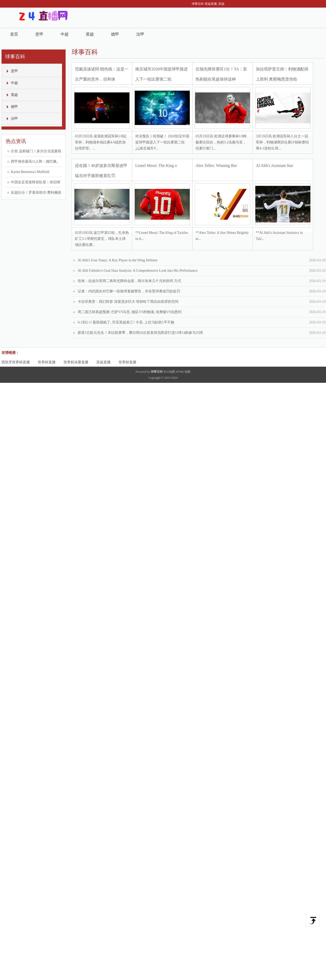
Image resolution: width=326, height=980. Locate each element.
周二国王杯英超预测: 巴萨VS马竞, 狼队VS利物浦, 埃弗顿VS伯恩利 (202, 312)
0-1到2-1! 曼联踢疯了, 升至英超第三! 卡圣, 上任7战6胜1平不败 (202, 322)
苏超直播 (103, 362)
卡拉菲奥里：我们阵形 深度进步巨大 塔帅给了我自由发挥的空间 (202, 302)
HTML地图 (183, 372)
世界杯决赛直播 (76, 362)
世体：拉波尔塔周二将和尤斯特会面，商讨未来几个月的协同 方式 (202, 281)
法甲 (140, 34)
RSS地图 (169, 372)
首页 (14, 34)
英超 (90, 34)
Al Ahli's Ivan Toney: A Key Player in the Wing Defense (202, 260)
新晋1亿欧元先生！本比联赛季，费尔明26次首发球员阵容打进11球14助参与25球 (202, 333)
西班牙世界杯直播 (16, 362)
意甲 (39, 34)
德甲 (115, 34)
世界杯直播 (47, 362)
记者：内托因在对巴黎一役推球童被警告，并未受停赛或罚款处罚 (202, 291)
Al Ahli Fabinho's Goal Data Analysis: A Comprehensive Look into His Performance (202, 271)
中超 (65, 34)
